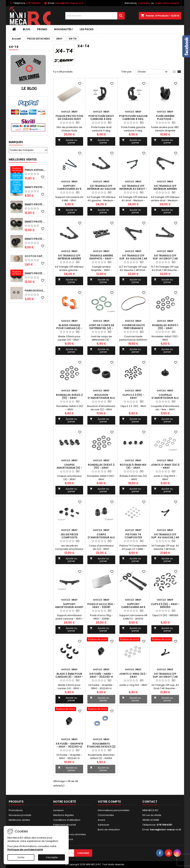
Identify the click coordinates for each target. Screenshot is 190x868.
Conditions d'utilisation (67, 820)
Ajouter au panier (68, 141)
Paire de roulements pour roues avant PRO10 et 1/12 (35, 291)
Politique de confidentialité (25, 850)
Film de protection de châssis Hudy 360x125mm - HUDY (69, 119)
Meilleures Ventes (23, 159)
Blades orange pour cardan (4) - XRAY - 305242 (69, 328)
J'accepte (52, 857)
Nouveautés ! (64, 29)
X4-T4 (14, 47)
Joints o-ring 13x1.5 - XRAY (165, 466)
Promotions (16, 810)
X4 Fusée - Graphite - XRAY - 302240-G (69, 745)
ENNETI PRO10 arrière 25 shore (35, 222)
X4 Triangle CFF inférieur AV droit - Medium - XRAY (133, 189)
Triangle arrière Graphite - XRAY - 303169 (101, 259)
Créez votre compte (167, 3)
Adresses (104, 825)
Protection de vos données (70, 834)
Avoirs (101, 820)
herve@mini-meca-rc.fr (69, 3)
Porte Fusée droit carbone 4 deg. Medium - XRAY (101, 119)
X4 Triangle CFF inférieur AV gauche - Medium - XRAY (101, 189)
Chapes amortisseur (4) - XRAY (69, 468)
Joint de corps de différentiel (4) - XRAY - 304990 (101, 328)
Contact (150, 802)
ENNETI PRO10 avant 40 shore (35, 239)
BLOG (27, 29)
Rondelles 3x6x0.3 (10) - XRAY (101, 466)
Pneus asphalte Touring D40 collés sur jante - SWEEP (35, 170)
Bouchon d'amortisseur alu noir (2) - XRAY (101, 398)
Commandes (106, 815)
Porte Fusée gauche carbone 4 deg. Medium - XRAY (133, 119)
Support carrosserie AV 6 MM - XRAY (69, 189)
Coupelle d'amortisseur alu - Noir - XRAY (165, 398)
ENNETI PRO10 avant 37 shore (35, 187)
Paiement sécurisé (65, 825)
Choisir (153, 72)
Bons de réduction (109, 830)
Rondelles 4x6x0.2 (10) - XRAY (69, 396)
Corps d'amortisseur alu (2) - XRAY (101, 537)
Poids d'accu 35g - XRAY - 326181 (101, 606)
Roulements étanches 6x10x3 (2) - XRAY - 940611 (101, 747)
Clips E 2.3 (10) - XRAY (133, 396)
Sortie (21, 857)
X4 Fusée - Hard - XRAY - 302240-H (101, 675)
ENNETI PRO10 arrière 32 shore (35, 273)
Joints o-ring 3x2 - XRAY (133, 675)
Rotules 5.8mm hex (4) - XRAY (133, 466)
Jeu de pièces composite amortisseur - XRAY (69, 537)
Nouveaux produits (20, 815)
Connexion (144, 3)
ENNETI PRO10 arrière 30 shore (35, 204)
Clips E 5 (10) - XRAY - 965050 (165, 606)
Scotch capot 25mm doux (35, 256)
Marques (16, 142)
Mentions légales (64, 815)
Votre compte (109, 802)
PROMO (42, 29)
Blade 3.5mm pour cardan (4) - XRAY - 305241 (69, 677)
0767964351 (33, 3)
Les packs (87, 29)
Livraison (58, 810)
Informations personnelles (114, 810)
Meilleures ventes (19, 820)
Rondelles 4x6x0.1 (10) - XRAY (165, 327)
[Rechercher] (95, 16)
